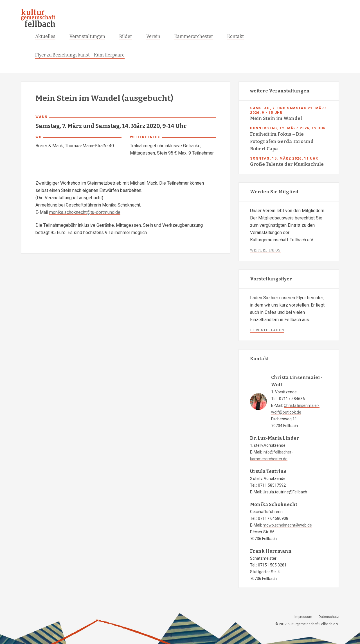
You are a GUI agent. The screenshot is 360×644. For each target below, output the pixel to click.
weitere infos (265, 250)
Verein (153, 36)
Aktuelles (45, 36)
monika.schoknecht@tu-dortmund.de (85, 212)
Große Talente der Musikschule (287, 164)
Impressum (303, 617)
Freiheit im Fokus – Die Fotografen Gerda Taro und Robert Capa (282, 141)
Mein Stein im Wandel (276, 118)
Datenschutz (329, 617)
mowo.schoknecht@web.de (287, 525)
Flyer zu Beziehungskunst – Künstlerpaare (80, 55)
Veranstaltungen (87, 36)
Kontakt (236, 36)
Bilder (126, 36)
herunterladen (267, 330)
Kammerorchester (194, 36)
